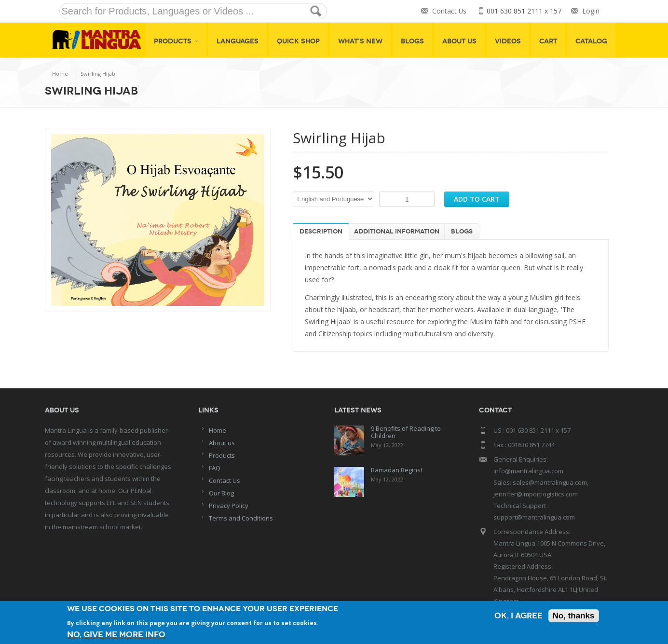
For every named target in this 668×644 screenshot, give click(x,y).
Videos (508, 41)
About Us (459, 41)
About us (222, 443)
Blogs (412, 41)
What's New (360, 41)
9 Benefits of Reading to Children (406, 432)
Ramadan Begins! (396, 470)
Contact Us (449, 11)
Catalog (591, 41)
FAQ (215, 468)
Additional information (397, 232)
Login (591, 11)
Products (176, 41)
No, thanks (574, 616)
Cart (548, 41)
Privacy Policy (229, 506)
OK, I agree (518, 616)
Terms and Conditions (241, 518)
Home (60, 74)
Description (321, 232)
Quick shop (298, 41)
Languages (238, 41)
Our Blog (221, 493)
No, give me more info (116, 635)
